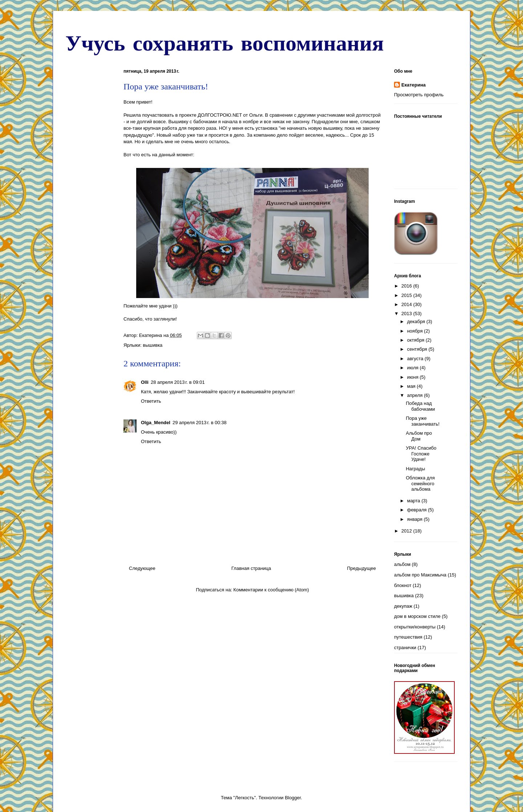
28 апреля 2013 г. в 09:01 (178, 382)
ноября (416, 331)
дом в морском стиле (417, 616)
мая (412, 386)
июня (413, 377)
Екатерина (413, 85)
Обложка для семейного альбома (420, 483)
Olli (145, 382)
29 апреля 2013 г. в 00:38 (200, 423)
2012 (407, 531)
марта (414, 501)
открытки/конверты (415, 627)
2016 (407, 286)
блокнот (403, 585)
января (415, 519)
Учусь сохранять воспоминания (225, 42)
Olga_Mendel (156, 423)
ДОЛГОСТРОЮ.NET (220, 115)
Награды (415, 469)
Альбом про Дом (419, 436)
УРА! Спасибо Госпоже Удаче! (421, 454)
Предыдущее (361, 568)
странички (405, 648)
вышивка (153, 345)
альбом (402, 564)
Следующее (142, 568)
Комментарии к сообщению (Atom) (271, 590)
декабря (417, 321)
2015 (407, 295)
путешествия (408, 637)
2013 (407, 313)
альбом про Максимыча (420, 575)
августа (416, 359)
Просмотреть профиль (419, 95)
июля (413, 368)
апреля (416, 395)
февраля (418, 510)
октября (416, 340)
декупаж (403, 606)
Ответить (151, 401)
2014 (407, 304)
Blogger (293, 798)
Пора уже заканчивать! (423, 421)
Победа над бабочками (420, 406)
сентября (418, 349)
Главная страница (251, 568)
